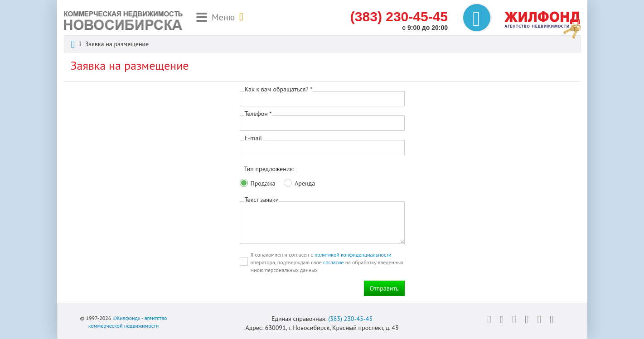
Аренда (305, 183)
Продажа (263, 183)
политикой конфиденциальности (353, 255)
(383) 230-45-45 (350, 319)
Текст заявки (262, 200)
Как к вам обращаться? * (279, 89)
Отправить (384, 288)
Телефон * (258, 114)
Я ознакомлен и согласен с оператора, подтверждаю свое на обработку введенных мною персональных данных (327, 262)
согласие (333, 262)
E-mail (254, 138)
